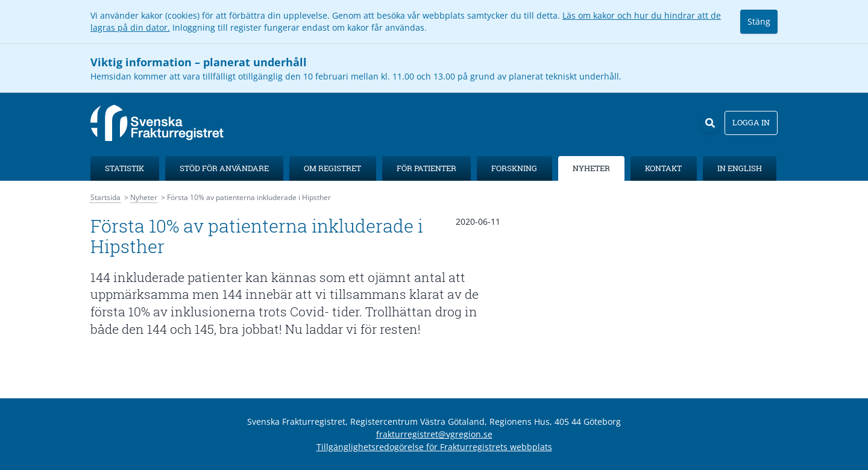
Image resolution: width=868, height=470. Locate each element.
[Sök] (710, 123)
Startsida (105, 197)
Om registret (332, 168)
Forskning (514, 168)
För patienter (426, 168)
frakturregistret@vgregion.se (434, 434)
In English (740, 168)
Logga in (751, 122)
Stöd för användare (224, 168)
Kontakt (663, 168)
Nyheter (591, 168)
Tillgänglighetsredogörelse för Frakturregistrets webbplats (434, 447)
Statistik (124, 168)
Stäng (759, 21)
